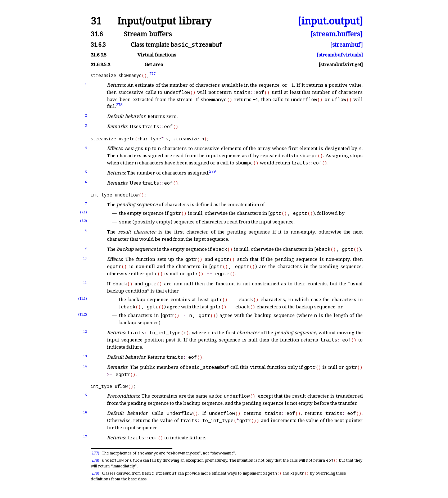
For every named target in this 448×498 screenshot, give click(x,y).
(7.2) (83, 221)
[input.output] (330, 21)
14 (85, 366)
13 (85, 356)
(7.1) (83, 212)
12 (85, 332)
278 (119, 105)
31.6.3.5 (99, 55)
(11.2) (83, 314)
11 (85, 283)
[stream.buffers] (336, 34)
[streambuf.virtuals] (340, 55)
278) (95, 460)
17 (85, 437)
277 (153, 74)
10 (85, 258)
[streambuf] (346, 45)
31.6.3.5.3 (100, 65)
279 (212, 171)
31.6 (97, 34)
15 (85, 395)
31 (96, 21)
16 (85, 412)
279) (95, 473)
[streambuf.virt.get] (341, 65)
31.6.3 (98, 45)
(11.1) (83, 298)
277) (95, 453)
